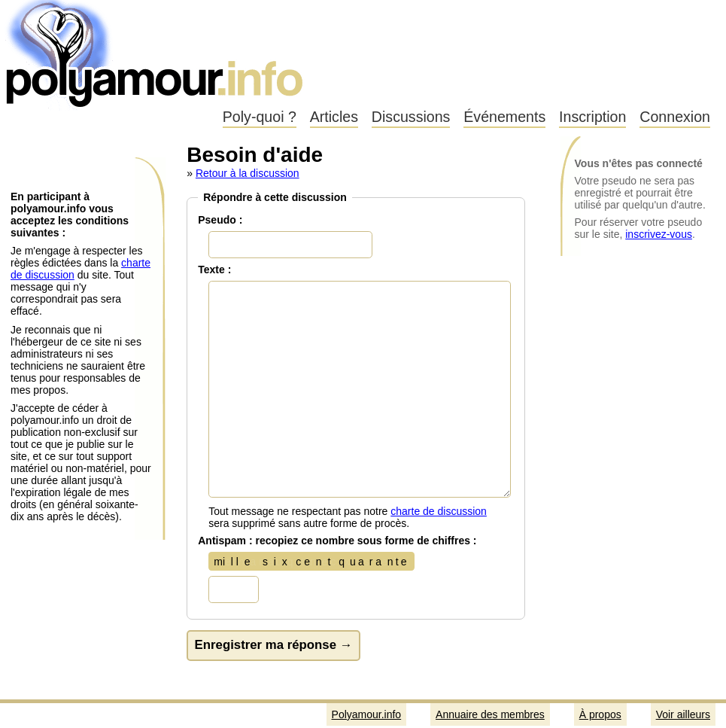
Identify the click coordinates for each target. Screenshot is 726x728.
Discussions (411, 117)
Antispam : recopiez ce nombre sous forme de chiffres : (337, 541)
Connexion (675, 117)
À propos (600, 714)
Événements (504, 117)
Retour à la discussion (248, 173)
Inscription (592, 117)
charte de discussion (439, 511)
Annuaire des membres (490, 714)
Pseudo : (220, 220)
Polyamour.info (156, 53)
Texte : (214, 270)
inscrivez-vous (659, 234)
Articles (334, 117)
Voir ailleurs (683, 714)
